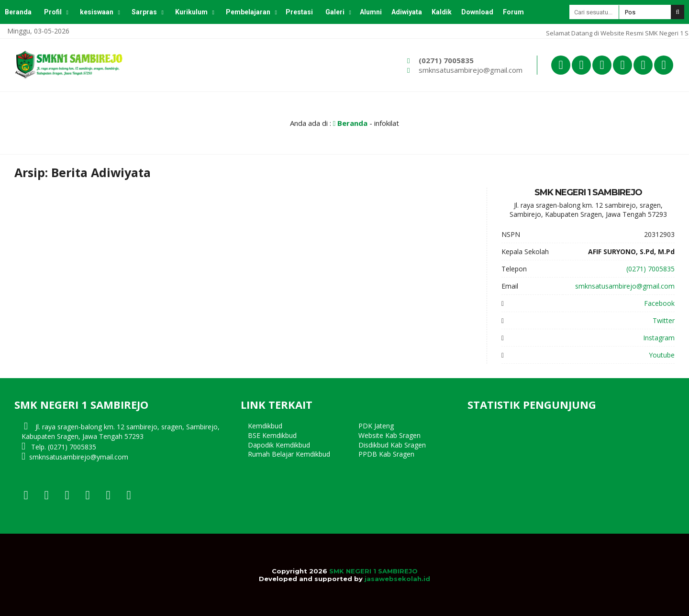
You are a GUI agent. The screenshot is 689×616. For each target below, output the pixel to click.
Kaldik (442, 12)
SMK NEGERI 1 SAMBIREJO (373, 571)
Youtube (662, 355)
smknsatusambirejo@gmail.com (471, 70)
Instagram (659, 338)
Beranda (18, 12)
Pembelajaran (248, 12)
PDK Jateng (376, 426)
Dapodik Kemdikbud (279, 445)
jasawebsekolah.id (397, 579)
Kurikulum (191, 12)
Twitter (664, 320)
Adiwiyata (407, 12)
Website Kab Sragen (389, 435)
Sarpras (144, 12)
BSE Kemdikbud (272, 435)
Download (477, 12)
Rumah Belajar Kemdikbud (289, 454)
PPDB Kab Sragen (386, 454)
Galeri (335, 12)
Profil (53, 12)
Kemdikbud (265, 426)
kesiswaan (97, 12)
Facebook (659, 303)
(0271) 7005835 (446, 60)
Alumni (371, 12)
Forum (513, 12)
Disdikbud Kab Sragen (392, 445)
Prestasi (299, 12)
